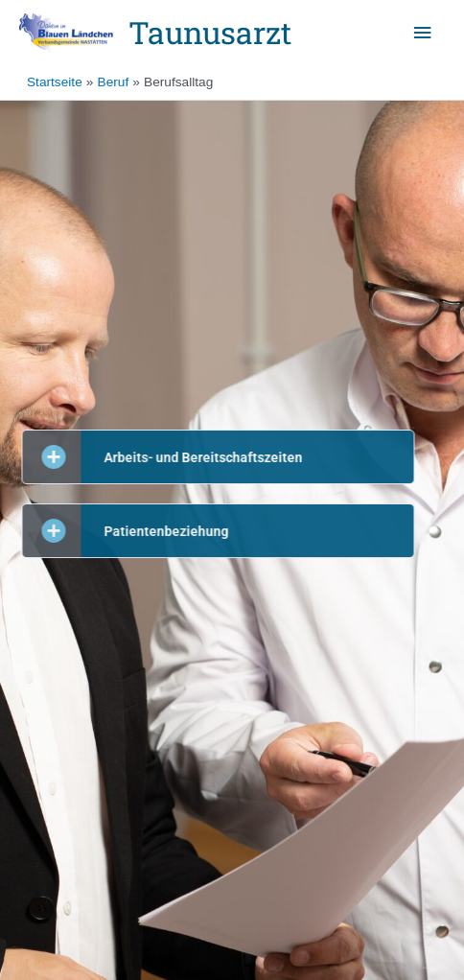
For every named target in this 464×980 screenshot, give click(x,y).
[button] (197, 457)
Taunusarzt (210, 33)
